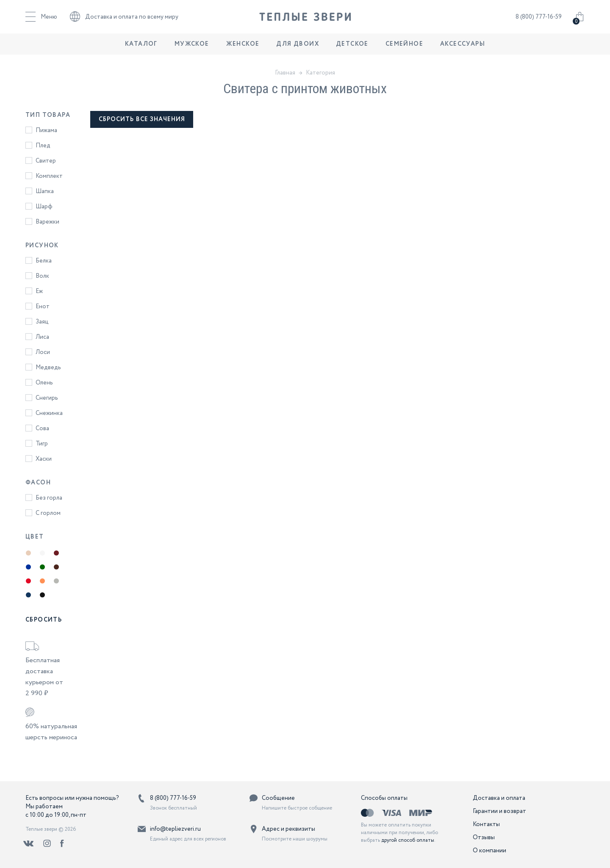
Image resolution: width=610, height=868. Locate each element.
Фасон (38, 483)
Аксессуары (463, 49)
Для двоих (298, 49)
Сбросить (44, 620)
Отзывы (484, 838)
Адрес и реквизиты (288, 829)
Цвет (35, 537)
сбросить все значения (142, 119)
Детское (352, 49)
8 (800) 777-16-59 (539, 19)
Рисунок (42, 246)
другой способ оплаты (408, 840)
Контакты (486, 824)
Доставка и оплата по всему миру (124, 19)
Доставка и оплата (499, 798)
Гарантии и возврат (499, 811)
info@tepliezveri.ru (175, 829)
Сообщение (278, 798)
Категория (320, 73)
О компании (489, 851)
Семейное (404, 49)
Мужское (192, 49)
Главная (285, 73)
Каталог (141, 49)
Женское (243, 49)
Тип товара (48, 115)
